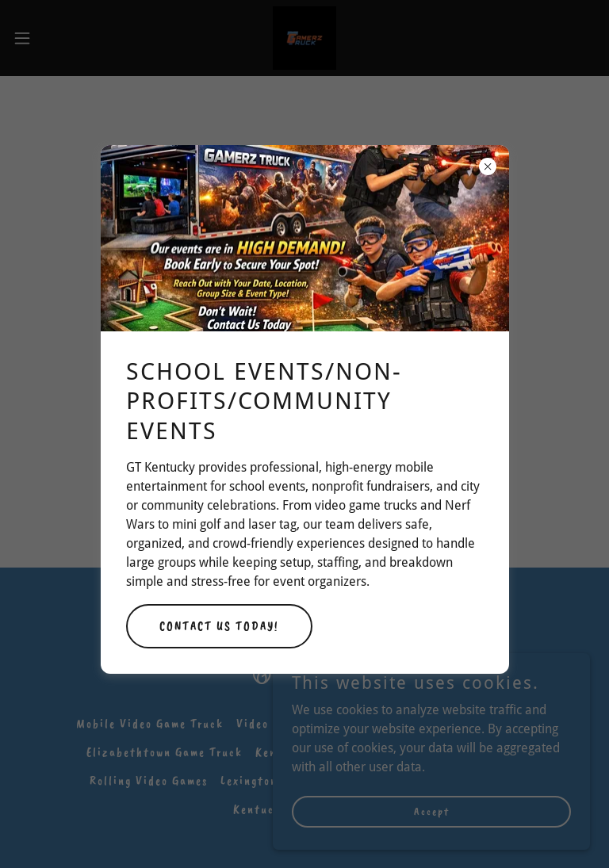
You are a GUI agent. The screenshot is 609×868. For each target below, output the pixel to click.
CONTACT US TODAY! (219, 626)
